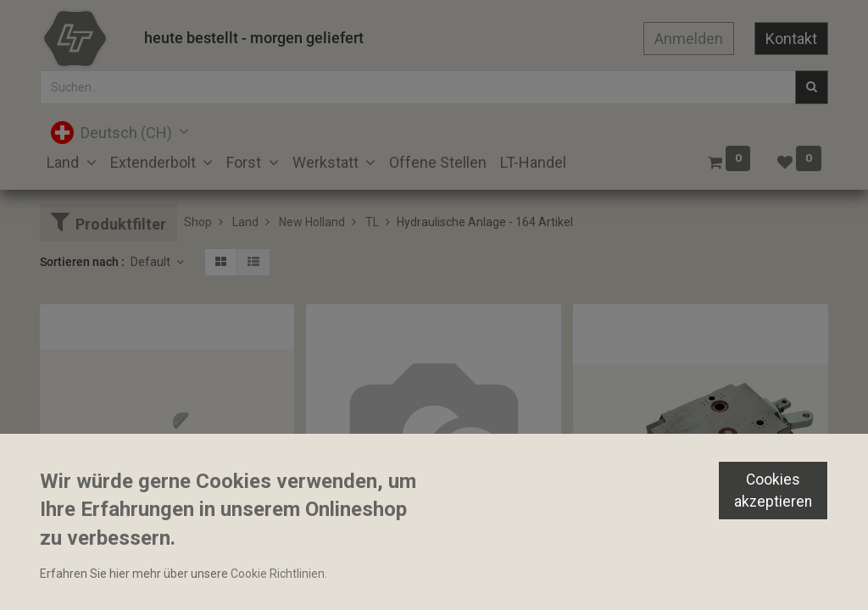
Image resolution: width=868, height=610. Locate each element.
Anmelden (689, 39)
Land (245, 222)
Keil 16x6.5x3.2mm (98, 574)
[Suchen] (812, 87)
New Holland (312, 222)
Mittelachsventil (357, 574)
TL (372, 222)
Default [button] (152, 262)
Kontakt (791, 39)
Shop (198, 222)
